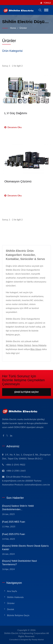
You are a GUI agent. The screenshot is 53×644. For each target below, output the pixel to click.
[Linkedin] (11, 436)
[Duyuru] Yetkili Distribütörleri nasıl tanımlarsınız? (19, 563)
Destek (11, 609)
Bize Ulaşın (36, 349)
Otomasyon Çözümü (18, 181)
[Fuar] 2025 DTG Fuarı (14, 534)
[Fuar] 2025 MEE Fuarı (14, 522)
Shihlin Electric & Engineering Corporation (25, 633)
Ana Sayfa (12, 591)
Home (13, 28)
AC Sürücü (11, 345)
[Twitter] (7, 436)
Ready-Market (38, 640)
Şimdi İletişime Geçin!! (26, 392)
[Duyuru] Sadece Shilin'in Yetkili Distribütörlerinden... (18, 508)
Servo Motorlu (39, 345)
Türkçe (47, 3)
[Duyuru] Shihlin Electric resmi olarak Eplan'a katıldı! (25, 548)
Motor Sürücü (24, 345)
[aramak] (40, 10)
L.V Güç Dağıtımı (16, 113)
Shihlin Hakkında (15, 597)
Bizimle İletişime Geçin (18, 615)
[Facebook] (3, 436)
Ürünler (23, 28)
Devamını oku (13, 127)
